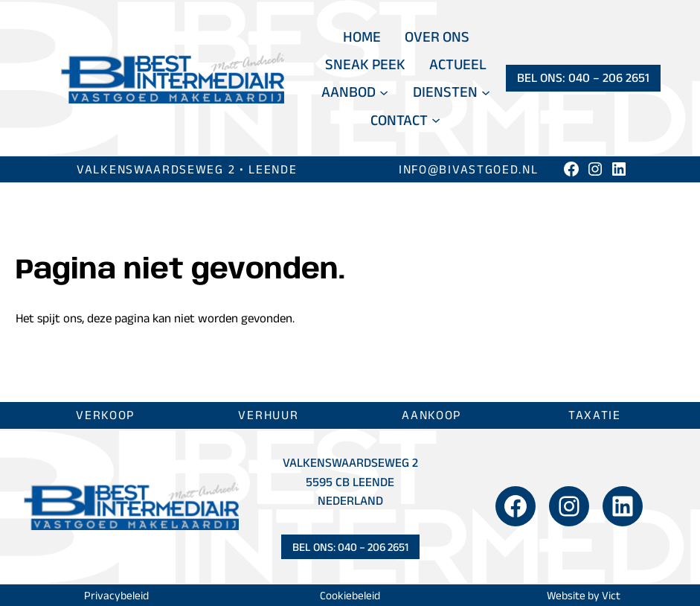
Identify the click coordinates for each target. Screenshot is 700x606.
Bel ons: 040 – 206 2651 (583, 77)
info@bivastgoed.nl (469, 169)
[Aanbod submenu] (384, 92)
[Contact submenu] (436, 120)
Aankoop (431, 415)
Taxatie (595, 415)
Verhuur (268, 415)
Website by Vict (584, 595)
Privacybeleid (116, 595)
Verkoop (105, 415)
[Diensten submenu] (486, 92)
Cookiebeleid (350, 595)
